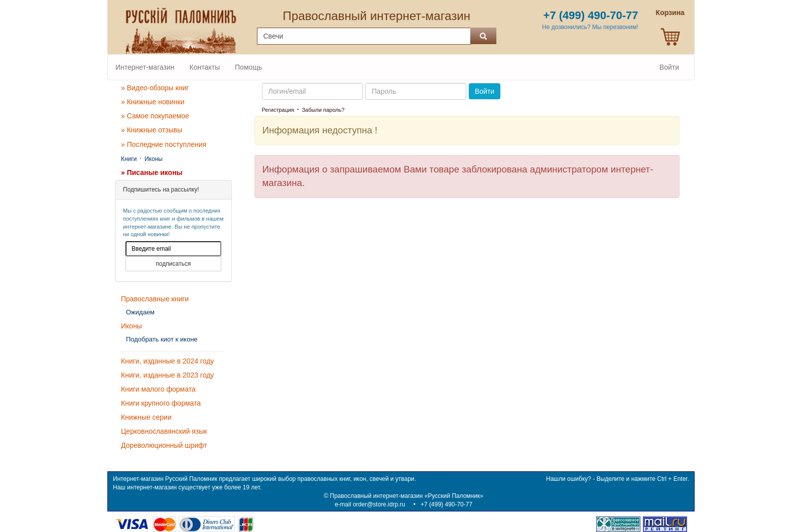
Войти (669, 67)
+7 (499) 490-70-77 (446, 504)
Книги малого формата (158, 389)
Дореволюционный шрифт (164, 445)
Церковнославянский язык (164, 431)
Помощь (248, 67)
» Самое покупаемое (155, 116)
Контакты (205, 67)
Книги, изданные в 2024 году (167, 361)
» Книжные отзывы (152, 130)
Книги (129, 159)
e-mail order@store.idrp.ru (370, 504)
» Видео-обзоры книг (155, 88)
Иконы (154, 159)
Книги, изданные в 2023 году (167, 375)
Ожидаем (140, 312)
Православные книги (155, 299)
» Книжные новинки (153, 102)
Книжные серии (146, 417)
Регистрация (278, 110)
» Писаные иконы (152, 172)
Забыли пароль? (323, 110)
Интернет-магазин (145, 67)
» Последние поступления (164, 144)
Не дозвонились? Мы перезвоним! (590, 27)
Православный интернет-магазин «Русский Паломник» (407, 496)
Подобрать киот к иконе (162, 339)
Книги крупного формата (161, 403)
